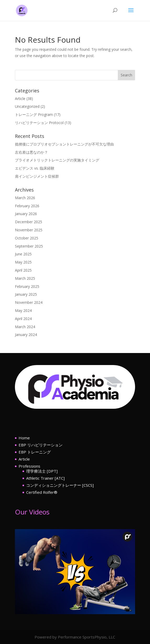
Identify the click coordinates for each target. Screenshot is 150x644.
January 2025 (26, 294)
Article (20, 99)
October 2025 (27, 238)
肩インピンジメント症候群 (37, 176)
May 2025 (23, 262)
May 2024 (23, 310)
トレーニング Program (34, 114)
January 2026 (26, 214)
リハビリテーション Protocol (39, 123)
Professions (29, 466)
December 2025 (29, 222)
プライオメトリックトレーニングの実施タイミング (57, 160)
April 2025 (23, 270)
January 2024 (26, 335)
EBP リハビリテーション (41, 445)
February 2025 (27, 286)
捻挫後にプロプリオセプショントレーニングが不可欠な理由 (64, 144)
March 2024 (25, 327)
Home (24, 438)
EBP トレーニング (35, 452)
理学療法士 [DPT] (42, 471)
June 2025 (23, 254)
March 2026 (25, 198)
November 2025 (29, 230)
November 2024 (29, 302)
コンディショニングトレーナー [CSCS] (60, 485)
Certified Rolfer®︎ (42, 492)
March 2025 (25, 278)
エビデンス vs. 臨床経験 (35, 168)
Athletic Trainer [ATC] (45, 478)
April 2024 (23, 319)
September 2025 (29, 246)
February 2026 (27, 206)
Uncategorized (27, 106)
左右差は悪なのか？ (31, 152)
